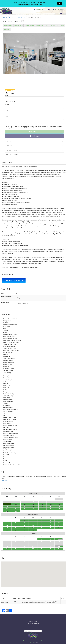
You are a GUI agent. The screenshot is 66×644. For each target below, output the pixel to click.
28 (51, 509)
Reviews (7, 30)
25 (25, 509)
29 (59, 509)
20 (43, 506)
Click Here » (4, 480)
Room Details (29, 26)
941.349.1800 (38, 10)
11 (25, 504)
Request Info (34, 132)
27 (43, 509)
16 (7, 506)
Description (8, 26)
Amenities (40, 26)
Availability (55, 26)
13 (43, 504)
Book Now (34, 136)
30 (7, 511)
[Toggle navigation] (61, 13)
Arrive (6, 95)
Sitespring (36, 641)
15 (59, 504)
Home (5, 17)
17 (16, 506)
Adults (7, 111)
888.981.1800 (55, 10)
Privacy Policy (33, 620)
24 (16, 509)
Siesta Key (22, 17)
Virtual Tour (18, 26)
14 (51, 504)
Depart (7, 104)
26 (34, 509)
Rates (47, 26)
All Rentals (13, 17)
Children (7, 117)
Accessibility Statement (33, 622)
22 (59, 506)
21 (51, 506)
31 (16, 511)
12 (34, 504)
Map (62, 26)
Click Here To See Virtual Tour (14, 280)
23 (7, 509)
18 (25, 506)
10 (16, 504)
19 (34, 506)
